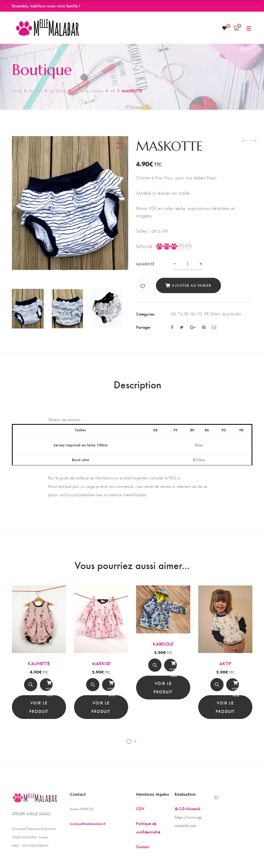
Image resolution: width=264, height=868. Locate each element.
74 (180, 314)
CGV (140, 812)
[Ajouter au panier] (46, 688)
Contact (143, 850)
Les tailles (58, 91)
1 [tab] (129, 745)
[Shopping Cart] (236, 28)
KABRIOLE (163, 648)
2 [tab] (135, 745)
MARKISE (101, 667)
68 (113, 91)
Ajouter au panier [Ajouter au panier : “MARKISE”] (108, 690)
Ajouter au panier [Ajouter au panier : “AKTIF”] (233, 690)
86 (193, 314)
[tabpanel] (39, 656)
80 (187, 314)
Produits (36, 91)
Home (17, 91)
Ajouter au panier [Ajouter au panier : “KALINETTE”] (46, 690)
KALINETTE (39, 667)
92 (200, 314)
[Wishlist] (224, 28)
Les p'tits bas (231, 314)
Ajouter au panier (192, 285)
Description (137, 386)
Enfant (215, 314)
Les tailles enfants (88, 91)
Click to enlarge (120, 145)
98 (206, 314)
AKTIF (225, 667)
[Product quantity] (188, 264)
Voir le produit (39, 711)
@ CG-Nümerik (187, 812)
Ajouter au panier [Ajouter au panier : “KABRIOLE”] (170, 670)
